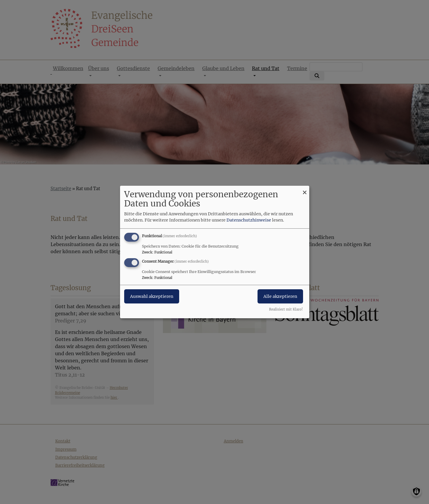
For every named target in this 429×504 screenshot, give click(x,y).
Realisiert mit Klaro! (286, 309)
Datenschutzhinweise (249, 220)
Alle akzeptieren (280, 296)
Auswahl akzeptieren (152, 296)
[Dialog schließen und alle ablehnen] (305, 189)
